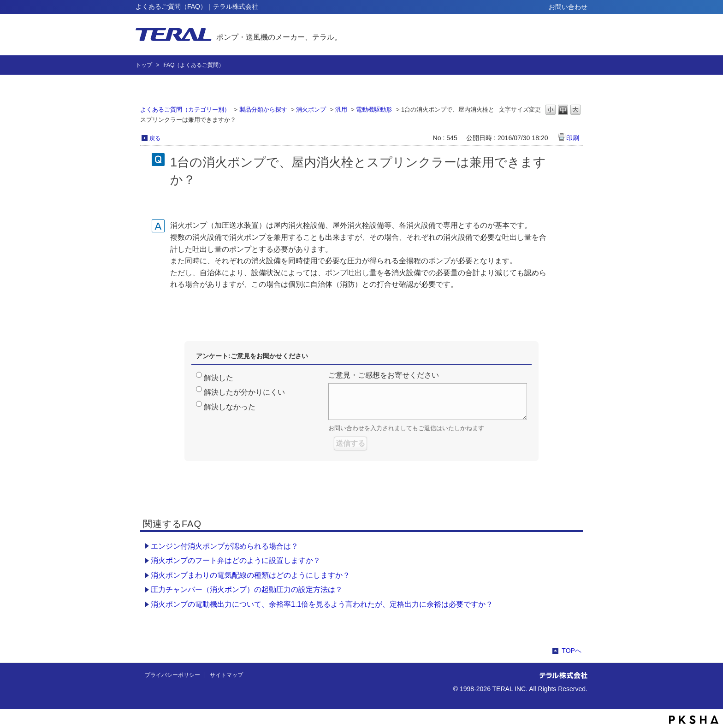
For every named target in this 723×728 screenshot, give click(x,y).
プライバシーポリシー (172, 675)
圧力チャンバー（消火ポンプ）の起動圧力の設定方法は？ (247, 589)
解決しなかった (230, 407)
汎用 (341, 109)
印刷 (573, 138)
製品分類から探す (263, 109)
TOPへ (572, 651)
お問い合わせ (568, 7)
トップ (144, 65)
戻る (155, 138)
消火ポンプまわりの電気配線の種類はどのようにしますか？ (250, 575)
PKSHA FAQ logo (694, 720)
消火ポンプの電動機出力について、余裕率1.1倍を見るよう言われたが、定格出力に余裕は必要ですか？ (322, 604)
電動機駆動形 (374, 109)
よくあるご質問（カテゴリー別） (185, 109)
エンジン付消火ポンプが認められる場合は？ (225, 546)
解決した (219, 378)
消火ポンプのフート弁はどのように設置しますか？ (236, 560)
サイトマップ (226, 675)
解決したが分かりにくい (244, 392)
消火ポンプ (311, 109)
